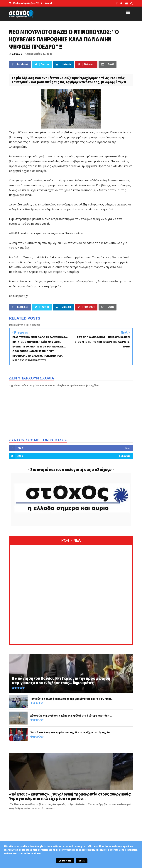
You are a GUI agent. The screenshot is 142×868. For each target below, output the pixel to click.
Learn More (65, 861)
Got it (81, 861)
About (49, 3)
